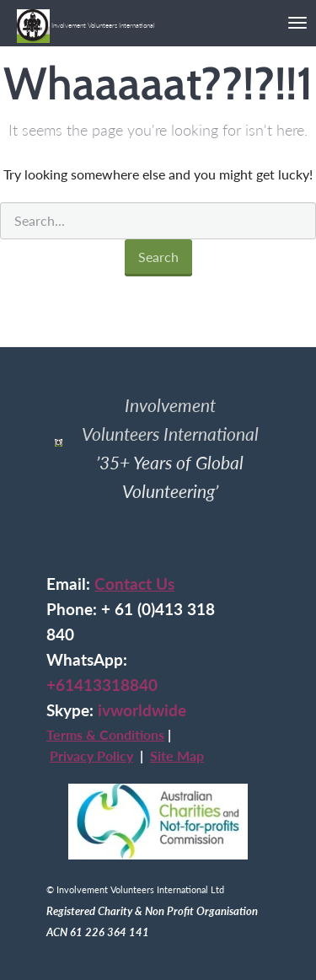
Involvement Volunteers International (86, 19)
